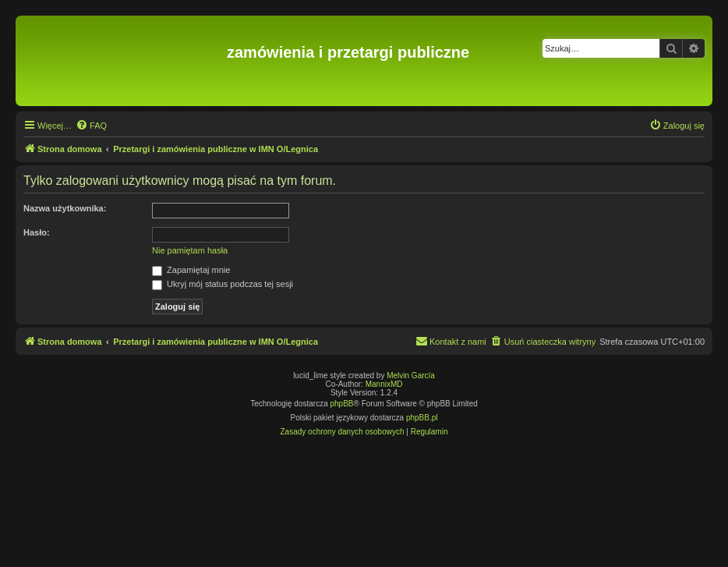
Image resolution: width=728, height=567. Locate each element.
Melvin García (411, 376)
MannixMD (384, 384)
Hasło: (37, 232)
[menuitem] (91, 126)
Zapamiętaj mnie (191, 270)
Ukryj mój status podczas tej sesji (223, 284)
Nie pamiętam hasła (190, 250)
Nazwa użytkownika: (65, 208)
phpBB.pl (422, 418)
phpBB (342, 404)
